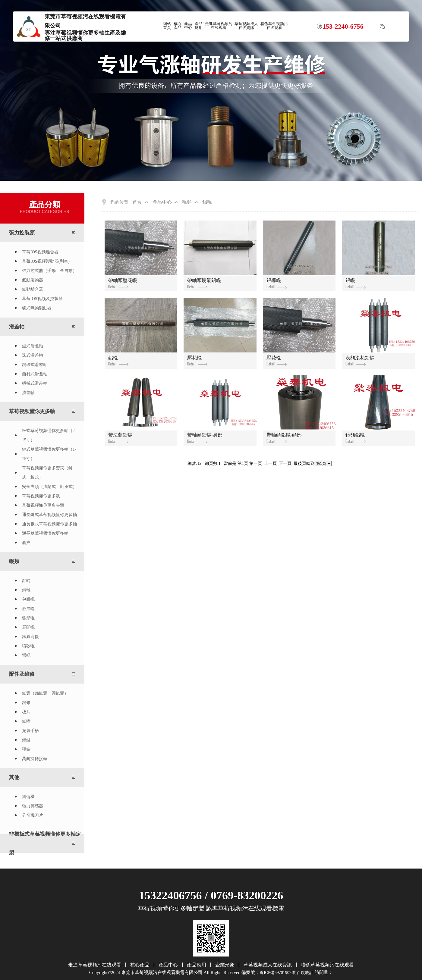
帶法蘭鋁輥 (120, 438)
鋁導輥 (277, 283)
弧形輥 (28, 618)
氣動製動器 (33, 280)
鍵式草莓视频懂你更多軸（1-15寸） (49, 454)
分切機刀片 (33, 815)
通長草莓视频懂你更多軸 (45, 533)
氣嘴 (26, 721)
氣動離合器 (33, 289)
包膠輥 (28, 599)
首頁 (137, 202)
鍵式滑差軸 (33, 346)
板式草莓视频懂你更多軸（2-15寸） (49, 435)
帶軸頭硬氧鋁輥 (204, 283)
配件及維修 (22, 674)
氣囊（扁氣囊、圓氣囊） (45, 693)
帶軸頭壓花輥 (123, 283)
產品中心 (188, 26)
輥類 (14, 561)
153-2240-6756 (343, 27)
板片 (26, 712)
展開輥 (28, 627)
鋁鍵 (26, 740)
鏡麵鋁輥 (356, 438)
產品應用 (199, 26)
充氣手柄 (30, 731)
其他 (14, 777)
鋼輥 (26, 590)
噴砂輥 (28, 646)
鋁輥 (26, 581)
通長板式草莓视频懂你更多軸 (49, 524)
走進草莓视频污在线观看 (219, 26)
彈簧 (26, 749)
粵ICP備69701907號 (278, 973)
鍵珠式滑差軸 (35, 365)
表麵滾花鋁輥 (360, 361)
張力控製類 (22, 233)
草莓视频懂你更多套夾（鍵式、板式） (47, 473)
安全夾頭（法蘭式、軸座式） (49, 487)
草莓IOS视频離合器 (40, 252)
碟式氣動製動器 (37, 308)
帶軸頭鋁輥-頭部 (284, 438)
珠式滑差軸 (33, 355)
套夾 (26, 543)
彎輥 (26, 655)
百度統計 (305, 973)
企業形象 (225, 965)
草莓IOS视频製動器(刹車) (46, 261)
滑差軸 (17, 327)
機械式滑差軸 (35, 383)
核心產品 (178, 26)
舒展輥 (28, 609)
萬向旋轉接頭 (35, 759)
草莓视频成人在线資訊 (246, 26)
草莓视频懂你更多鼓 (41, 496)
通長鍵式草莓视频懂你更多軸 (49, 515)
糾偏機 (28, 797)
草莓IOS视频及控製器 (42, 299)
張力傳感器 (33, 806)
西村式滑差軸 (35, 374)
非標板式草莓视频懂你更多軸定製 (45, 843)
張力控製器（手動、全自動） (49, 271)
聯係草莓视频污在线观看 (274, 26)
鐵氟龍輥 (30, 637)
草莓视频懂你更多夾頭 (43, 505)
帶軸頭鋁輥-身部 (205, 438)
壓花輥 (197, 361)
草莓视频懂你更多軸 (32, 411)
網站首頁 (167, 26)
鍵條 (26, 703)
